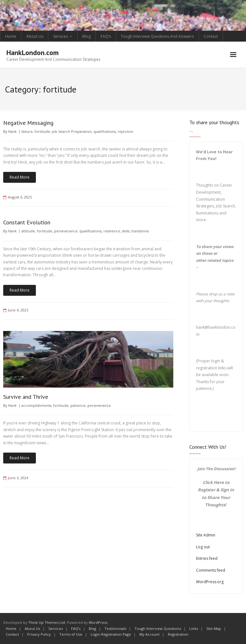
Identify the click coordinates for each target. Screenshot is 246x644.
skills (126, 231)
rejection (125, 131)
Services (61, 36)
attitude (28, 231)
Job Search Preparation (72, 131)
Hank (12, 131)
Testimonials (115, 628)
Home (11, 36)
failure (27, 131)
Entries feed (207, 558)
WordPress (98, 622)
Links (194, 628)
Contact (211, 36)
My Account (149, 634)
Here (219, 482)
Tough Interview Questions (158, 628)
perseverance (66, 231)
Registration (178, 634)
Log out (203, 547)
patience (78, 405)
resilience (112, 231)
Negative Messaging (28, 123)
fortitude (42, 131)
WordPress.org (210, 582)
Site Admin (206, 535)
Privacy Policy (39, 634)
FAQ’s (106, 36)
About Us (35, 36)
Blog (86, 36)
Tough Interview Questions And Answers (157, 36)
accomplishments (36, 405)
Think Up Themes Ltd (47, 622)
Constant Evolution (27, 222)
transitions (140, 231)
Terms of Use (71, 634)
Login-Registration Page (111, 634)
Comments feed (211, 570)
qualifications (105, 131)
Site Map (214, 628)
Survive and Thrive (26, 397)
